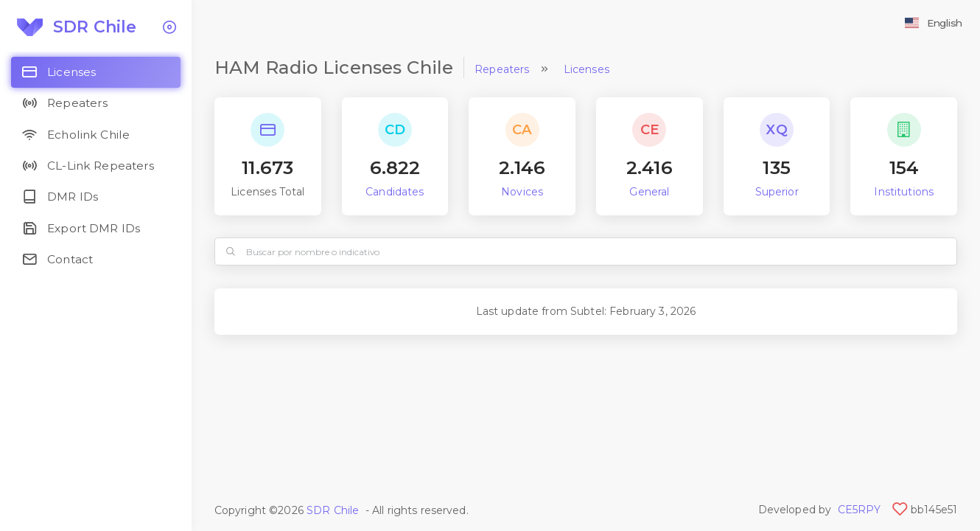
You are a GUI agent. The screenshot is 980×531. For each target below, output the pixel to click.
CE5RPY (860, 510)
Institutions (904, 192)
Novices (522, 192)
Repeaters (502, 69)
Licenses (587, 69)
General (649, 192)
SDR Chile (333, 510)
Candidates (395, 192)
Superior (777, 192)
